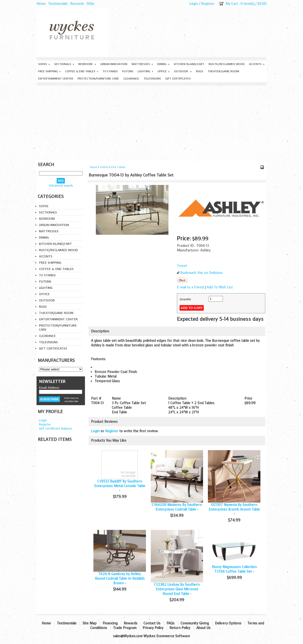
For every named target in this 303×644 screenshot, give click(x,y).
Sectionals (64, 64)
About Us (203, 628)
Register (208, 4)
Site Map (90, 623)
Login (194, 4)
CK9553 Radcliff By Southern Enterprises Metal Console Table (120, 484)
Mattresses (142, 64)
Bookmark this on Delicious (201, 273)
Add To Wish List (220, 287)
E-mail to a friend (190, 287)
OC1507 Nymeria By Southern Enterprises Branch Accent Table (234, 507)
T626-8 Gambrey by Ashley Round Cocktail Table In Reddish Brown (120, 579)
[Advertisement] (151, 122)
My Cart (232, 4)
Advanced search (61, 186)
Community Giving (195, 623)
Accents (257, 64)
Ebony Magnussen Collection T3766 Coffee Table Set (234, 569)
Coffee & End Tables (82, 71)
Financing (110, 623)
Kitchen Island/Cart (189, 64)
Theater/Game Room (223, 71)
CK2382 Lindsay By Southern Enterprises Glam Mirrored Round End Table (177, 589)
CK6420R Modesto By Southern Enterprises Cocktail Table (177, 507)
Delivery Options (228, 623)
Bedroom (87, 64)
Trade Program (125, 628)
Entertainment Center (56, 79)
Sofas (44, 64)
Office (164, 71)
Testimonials (58, 4)
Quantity (185, 299)
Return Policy (180, 628)
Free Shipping (49, 71)
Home (41, 4)
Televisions (152, 79)
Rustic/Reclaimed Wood (227, 64)
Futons (128, 71)
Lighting (145, 71)
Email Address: (49, 388)
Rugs (200, 71)
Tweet (182, 266)
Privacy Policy (153, 628)
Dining (163, 64)
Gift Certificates (178, 79)
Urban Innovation (114, 64)
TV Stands (110, 71)
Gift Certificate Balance (56, 428)
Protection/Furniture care (98, 79)
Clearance (131, 79)
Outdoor (183, 71)
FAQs (90, 4)
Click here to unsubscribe (71, 400)
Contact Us (152, 623)
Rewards (77, 4)
